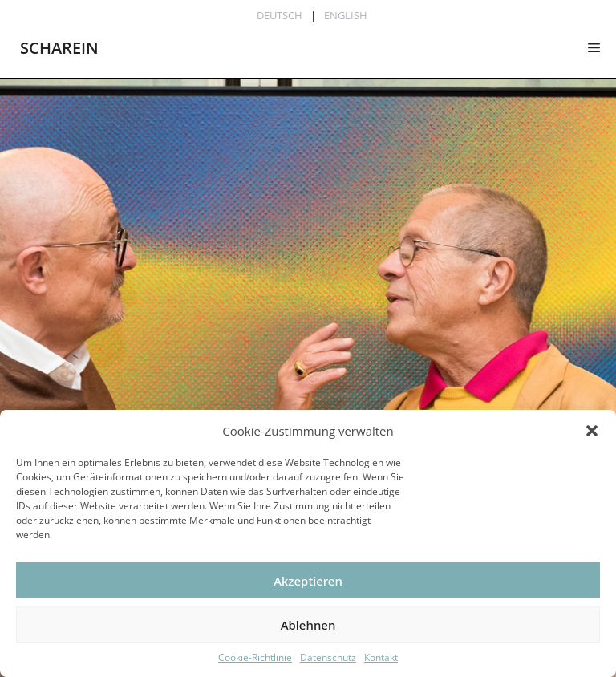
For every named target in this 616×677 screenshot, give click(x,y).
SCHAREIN (59, 48)
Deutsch (280, 15)
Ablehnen (308, 625)
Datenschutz (328, 657)
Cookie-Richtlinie (255, 657)
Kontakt (381, 657)
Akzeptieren (308, 581)
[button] (592, 431)
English (346, 15)
